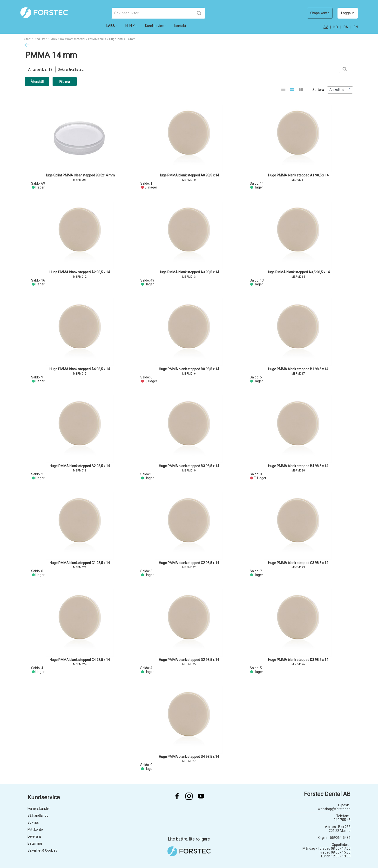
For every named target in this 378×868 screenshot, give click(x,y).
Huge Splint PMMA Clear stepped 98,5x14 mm (80, 175)
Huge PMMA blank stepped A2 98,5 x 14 (80, 272)
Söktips (33, 822)
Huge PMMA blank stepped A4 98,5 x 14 (80, 369)
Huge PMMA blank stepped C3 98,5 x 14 (298, 563)
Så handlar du (38, 815)
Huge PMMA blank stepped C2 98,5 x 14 (189, 563)
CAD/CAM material (73, 39)
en (356, 27)
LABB (53, 39)
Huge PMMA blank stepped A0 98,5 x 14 (189, 175)
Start (27, 39)
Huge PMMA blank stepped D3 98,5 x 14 (298, 660)
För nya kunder (39, 808)
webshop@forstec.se (334, 809)
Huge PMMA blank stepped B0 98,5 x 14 (189, 369)
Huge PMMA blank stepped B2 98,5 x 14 (80, 466)
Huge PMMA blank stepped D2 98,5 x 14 (189, 660)
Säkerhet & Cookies (42, 850)
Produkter (40, 39)
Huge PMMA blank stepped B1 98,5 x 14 (298, 369)
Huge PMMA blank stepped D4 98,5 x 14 (189, 757)
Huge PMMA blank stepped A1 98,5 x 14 (298, 175)
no (336, 27)
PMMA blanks (97, 39)
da (346, 27)
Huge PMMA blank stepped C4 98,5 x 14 (80, 660)
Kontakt (180, 26)
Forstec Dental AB (327, 794)
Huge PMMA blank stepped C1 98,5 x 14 (80, 563)
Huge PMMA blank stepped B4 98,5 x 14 (298, 466)
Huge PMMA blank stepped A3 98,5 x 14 (189, 272)
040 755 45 (342, 820)
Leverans (34, 836)
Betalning (35, 843)
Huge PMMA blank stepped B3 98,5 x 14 (189, 466)
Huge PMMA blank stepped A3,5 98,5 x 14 (298, 272)
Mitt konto (35, 829)
